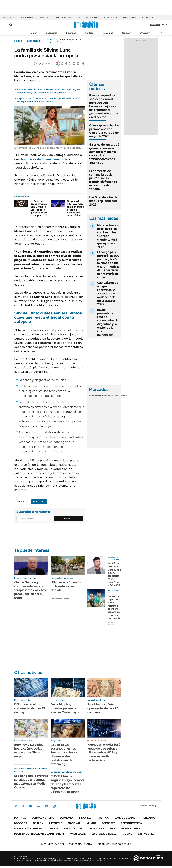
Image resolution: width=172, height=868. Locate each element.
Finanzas (71, 33)
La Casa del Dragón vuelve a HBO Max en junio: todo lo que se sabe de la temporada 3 (39, 208)
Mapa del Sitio (130, 829)
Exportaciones (92, 17)
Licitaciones (146, 834)
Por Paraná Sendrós (112, 623)
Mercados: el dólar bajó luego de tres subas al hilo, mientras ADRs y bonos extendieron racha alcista (104, 752)
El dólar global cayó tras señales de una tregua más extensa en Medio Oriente (31, 782)
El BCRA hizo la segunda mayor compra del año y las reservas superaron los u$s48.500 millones (68, 784)
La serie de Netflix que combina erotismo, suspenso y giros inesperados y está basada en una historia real (49, 91)
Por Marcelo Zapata (60, 599)
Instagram (31, 806)
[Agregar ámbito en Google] (47, 64)
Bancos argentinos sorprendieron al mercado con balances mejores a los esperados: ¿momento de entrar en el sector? (104, 106)
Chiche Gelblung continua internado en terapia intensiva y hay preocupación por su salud (30, 590)
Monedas (94, 395)
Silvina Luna (50, 41)
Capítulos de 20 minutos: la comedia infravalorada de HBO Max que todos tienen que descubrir (49, 100)
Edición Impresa (132, 823)
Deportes (109, 823)
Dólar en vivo (27, 17)
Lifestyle (56, 823)
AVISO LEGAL (78, 834)
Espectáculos (34, 41)
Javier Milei (44, 17)
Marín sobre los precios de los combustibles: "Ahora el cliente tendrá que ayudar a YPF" (108, 236)
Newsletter (165, 33)
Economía (52, 33)
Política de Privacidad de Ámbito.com (39, 834)
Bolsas (102, 395)
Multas (127, 834)
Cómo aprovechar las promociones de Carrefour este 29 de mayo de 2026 (104, 131)
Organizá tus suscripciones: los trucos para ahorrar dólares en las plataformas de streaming (64, 754)
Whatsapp (55, 806)
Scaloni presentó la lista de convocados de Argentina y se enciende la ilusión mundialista (108, 322)
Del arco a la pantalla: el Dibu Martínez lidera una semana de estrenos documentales (116, 607)
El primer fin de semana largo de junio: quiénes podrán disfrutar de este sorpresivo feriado (103, 180)
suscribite (155, 25)
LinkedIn (38, 806)
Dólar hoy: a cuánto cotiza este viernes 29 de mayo (30, 708)
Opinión (127, 33)
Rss (113, 829)
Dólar (34, 33)
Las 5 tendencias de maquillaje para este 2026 (103, 201)
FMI (78, 17)
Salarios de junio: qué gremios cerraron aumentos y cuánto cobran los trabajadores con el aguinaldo (104, 154)
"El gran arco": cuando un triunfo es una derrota (67, 586)
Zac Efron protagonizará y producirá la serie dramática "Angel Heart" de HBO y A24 (116, 574)
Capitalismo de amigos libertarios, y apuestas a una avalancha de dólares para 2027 (108, 293)
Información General (29, 829)
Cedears (122, 395)
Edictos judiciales (104, 834)
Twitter (16, 806)
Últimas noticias (43, 818)
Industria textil (111, 17)
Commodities (112, 395)
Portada (20, 818)
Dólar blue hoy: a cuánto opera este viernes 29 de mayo (65, 708)
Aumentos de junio (63, 17)
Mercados (148, 818)
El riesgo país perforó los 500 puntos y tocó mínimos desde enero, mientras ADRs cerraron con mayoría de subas (108, 265)
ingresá (165, 25)
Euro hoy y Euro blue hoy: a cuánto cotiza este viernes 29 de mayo (29, 750)
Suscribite (69, 518)
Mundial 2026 (147, 17)
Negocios (108, 33)
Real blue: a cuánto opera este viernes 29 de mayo (103, 708)
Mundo (91, 823)
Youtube (47, 806)
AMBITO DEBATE (114, 844)
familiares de (40, 159)
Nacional (74, 823)
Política (89, 33)
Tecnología (96, 829)
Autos (54, 829)
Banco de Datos (125, 818)
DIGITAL (53, 844)
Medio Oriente (129, 17)
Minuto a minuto (98, 740)
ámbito (18, 41)
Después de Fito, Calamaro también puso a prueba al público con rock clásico (76, 208)
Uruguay (145, 33)
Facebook (23, 806)
